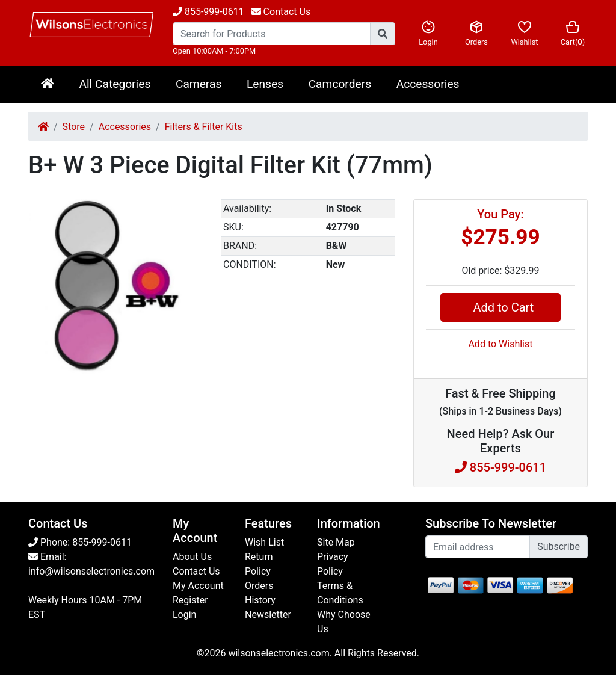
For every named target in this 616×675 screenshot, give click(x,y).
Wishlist (525, 33)
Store (74, 127)
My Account (198, 586)
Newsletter (268, 615)
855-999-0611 (208, 12)
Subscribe (559, 547)
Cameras (199, 84)
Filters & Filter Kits (204, 127)
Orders (476, 33)
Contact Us (196, 571)
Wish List (264, 542)
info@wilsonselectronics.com (91, 571)
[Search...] (272, 34)
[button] (192, 210)
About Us (192, 557)
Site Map (336, 542)
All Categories (115, 84)
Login (428, 33)
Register (190, 600)
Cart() (573, 33)
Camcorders (340, 84)
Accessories (428, 84)
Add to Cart (500, 307)
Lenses (265, 84)
